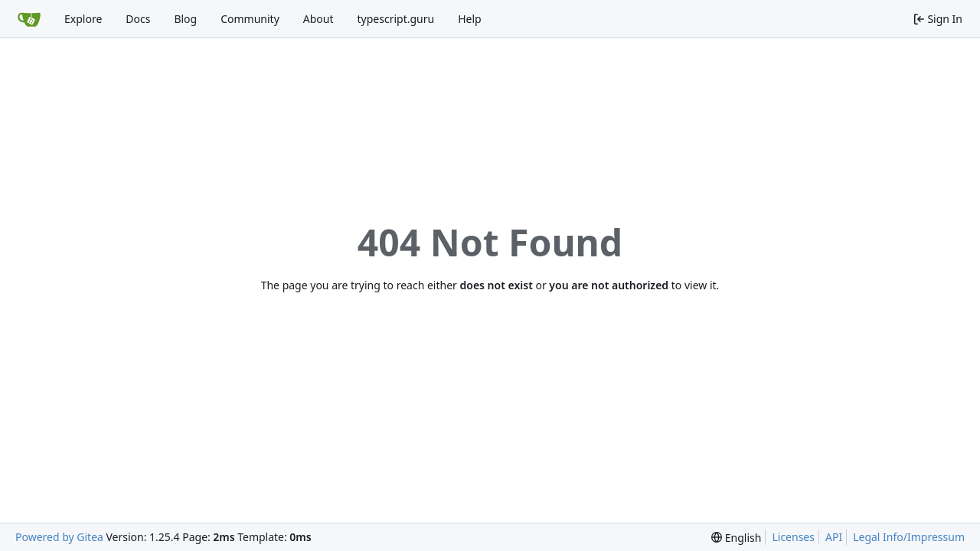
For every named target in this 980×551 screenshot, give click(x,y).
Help (470, 19)
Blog (185, 19)
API (834, 537)
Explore (83, 19)
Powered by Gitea (59, 537)
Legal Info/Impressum (909, 537)
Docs (138, 19)
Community (250, 19)
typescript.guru (396, 19)
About (318, 19)
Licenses (793, 537)
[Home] (29, 19)
